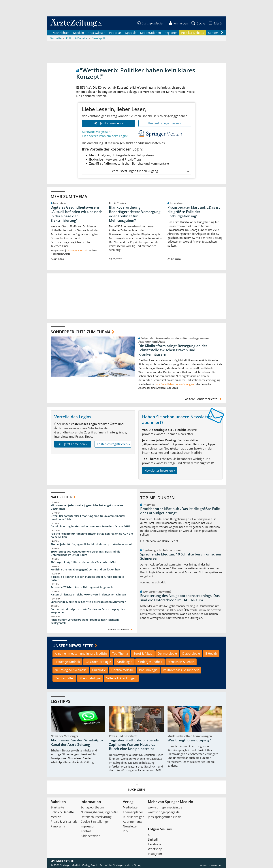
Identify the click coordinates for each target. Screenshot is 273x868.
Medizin (79, 33)
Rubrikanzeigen (134, 817)
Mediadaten (131, 808)
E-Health (211, 654)
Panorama (58, 827)
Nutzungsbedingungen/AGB (100, 812)
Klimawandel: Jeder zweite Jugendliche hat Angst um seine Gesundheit (87, 507)
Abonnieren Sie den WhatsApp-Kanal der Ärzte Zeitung (77, 743)
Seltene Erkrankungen (121, 678)
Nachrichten (61, 33)
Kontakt (86, 831)
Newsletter (130, 827)
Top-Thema (120, 654)
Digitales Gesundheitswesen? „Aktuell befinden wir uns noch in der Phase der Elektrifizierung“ (77, 214)
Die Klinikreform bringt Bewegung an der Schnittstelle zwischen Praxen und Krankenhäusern (173, 350)
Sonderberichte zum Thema (81, 332)
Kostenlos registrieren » (165, 124)
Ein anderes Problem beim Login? (105, 136)
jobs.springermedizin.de (165, 817)
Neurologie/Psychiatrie (71, 670)
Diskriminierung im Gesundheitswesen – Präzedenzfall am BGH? (90, 527)
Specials (131, 33)
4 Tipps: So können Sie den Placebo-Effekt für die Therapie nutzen (87, 579)
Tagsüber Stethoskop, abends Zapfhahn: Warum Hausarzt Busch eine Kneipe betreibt (134, 745)
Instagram (155, 854)
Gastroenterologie (98, 662)
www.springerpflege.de (164, 812)
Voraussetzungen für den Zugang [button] (150, 171)
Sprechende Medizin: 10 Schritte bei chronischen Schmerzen (88, 602)
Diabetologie (191, 654)
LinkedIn (154, 840)
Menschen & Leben (181, 662)
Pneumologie (148, 670)
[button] (214, 23)
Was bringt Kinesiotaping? (189, 741)
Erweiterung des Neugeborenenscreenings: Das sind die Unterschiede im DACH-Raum (85, 554)
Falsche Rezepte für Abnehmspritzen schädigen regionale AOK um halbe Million (92, 536)
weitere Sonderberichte (204, 399)
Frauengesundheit (67, 662)
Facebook (155, 845)
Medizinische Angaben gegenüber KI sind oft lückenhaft (85, 570)
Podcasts (115, 33)
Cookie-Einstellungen (95, 822)
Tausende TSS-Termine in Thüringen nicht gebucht (82, 588)
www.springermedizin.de (165, 808)
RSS (125, 831)
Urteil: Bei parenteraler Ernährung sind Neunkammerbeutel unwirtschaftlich (88, 518)
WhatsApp (155, 849)
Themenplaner (133, 812)
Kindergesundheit (150, 662)
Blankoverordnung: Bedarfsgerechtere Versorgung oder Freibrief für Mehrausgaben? (135, 214)
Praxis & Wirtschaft (64, 822)
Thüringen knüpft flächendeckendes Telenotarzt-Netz (84, 562)
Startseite (57, 808)
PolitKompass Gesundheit (181, 670)
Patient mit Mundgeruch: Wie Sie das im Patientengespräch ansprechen (88, 611)
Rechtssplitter (64, 678)
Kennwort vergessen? (97, 132)
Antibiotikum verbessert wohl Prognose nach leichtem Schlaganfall (85, 622)
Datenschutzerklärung (96, 817)
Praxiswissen (96, 33)
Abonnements (133, 822)
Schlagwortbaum (92, 808)
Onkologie (99, 670)
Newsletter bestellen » (160, 471)
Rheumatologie (90, 678)
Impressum (89, 827)
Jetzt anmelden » (108, 124)
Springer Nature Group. (128, 866)
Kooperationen (150, 33)
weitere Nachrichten (121, 630)
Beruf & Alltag (143, 654)
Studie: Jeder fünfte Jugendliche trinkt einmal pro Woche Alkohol (91, 545)
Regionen (171, 33)
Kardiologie (124, 662)
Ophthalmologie (123, 670)
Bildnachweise (90, 836)
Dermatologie (167, 654)
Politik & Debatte (193, 33)
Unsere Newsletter (73, 646)
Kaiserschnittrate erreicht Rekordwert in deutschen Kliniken (88, 595)
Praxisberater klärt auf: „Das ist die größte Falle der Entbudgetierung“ (194, 212)
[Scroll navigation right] (222, 33)
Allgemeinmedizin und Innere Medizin (81, 654)
